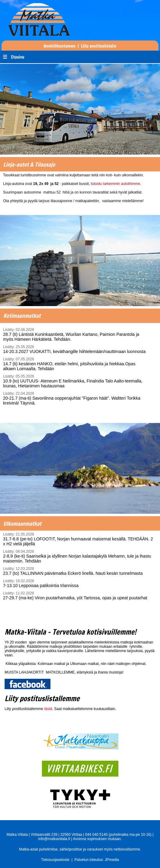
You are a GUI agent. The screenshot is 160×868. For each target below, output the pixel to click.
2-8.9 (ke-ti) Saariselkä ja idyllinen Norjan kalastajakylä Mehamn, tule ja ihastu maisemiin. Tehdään (79, 556)
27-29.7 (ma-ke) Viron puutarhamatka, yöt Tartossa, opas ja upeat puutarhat (79, 596)
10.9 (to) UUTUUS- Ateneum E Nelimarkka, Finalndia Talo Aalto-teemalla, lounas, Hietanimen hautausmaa (75, 381)
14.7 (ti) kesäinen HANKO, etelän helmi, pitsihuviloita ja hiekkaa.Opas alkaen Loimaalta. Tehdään (75, 364)
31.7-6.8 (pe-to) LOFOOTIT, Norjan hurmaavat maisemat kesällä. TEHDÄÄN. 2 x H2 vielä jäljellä (79, 539)
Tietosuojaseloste (55, 860)
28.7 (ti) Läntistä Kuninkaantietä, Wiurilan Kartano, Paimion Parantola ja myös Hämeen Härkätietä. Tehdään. (75, 335)
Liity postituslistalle (99, 46)
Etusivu (18, 57)
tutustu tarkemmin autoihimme (115, 184)
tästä (48, 709)
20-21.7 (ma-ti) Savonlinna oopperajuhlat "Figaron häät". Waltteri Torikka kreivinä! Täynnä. (75, 398)
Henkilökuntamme (60, 46)
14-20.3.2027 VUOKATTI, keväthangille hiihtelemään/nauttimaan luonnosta (75, 349)
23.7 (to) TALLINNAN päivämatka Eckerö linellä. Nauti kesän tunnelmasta (79, 571)
